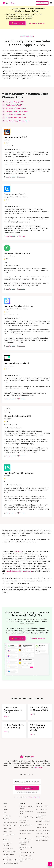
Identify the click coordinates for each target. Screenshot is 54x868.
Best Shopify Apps (27, 36)
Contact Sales (27, 788)
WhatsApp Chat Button (27, 853)
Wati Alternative (41, 813)
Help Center (7, 816)
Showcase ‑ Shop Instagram (16, 108)
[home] (8, 3)
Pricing (5, 809)
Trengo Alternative (42, 840)
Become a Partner (9, 835)
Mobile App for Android (27, 831)
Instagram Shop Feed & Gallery (17, 111)
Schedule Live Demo (9, 825)
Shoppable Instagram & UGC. (16, 118)
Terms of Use (7, 828)
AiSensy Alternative (42, 824)
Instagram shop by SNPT (15, 102)
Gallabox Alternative (42, 827)
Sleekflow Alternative (43, 837)
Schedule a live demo (37, 23)
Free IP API (18, 551)
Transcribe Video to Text (10, 860)
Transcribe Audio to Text (10, 863)
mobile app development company (19, 571)
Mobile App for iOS (25, 834)
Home (5, 806)
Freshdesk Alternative (43, 834)
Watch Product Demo (10, 822)
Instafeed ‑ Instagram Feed (15, 115)
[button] (51, 3)
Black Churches (8, 848)
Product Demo (42, 3)
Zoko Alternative (41, 809)
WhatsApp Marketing (26, 817)
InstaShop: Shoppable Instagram (17, 121)
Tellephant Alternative (43, 831)
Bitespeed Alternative (43, 821)
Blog (4, 813)
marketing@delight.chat (33, 797)
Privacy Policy (7, 832)
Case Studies (7, 819)
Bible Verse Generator (10, 852)
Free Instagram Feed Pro (15, 105)
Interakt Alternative (42, 806)
